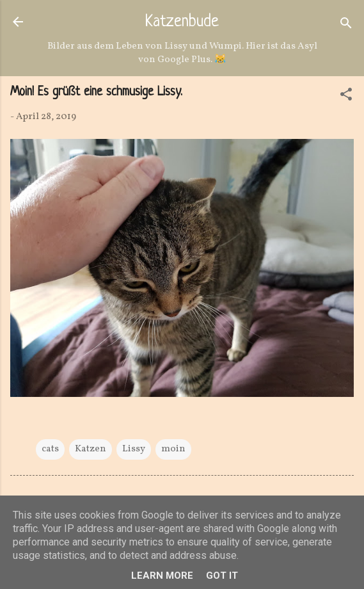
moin (173, 449)
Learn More (162, 576)
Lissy (134, 449)
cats (50, 449)
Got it (222, 576)
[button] (346, 97)
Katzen (91, 449)
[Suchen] (346, 26)
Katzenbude (182, 22)
